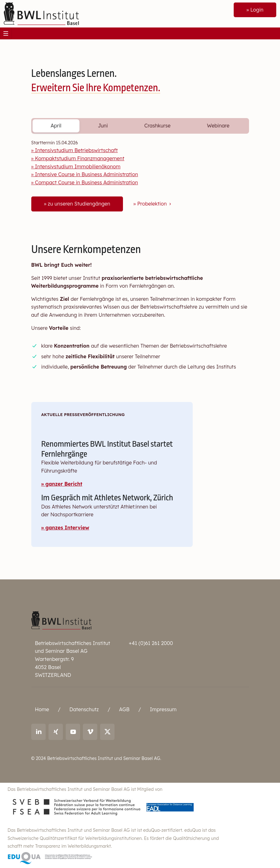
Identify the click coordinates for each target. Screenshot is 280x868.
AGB (124, 709)
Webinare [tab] (218, 126)
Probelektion (155, 204)
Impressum (163, 709)
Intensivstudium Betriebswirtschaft (76, 150)
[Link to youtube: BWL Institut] (73, 732)
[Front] (41, 13)
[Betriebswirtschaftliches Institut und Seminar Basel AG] (61, 620)
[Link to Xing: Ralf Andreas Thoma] (56, 732)
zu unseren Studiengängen (79, 204)
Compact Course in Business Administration (87, 182)
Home (42, 709)
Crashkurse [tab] (157, 126)
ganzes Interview (67, 528)
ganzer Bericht (64, 484)
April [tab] (56, 126)
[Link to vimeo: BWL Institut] (90, 732)
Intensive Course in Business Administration (87, 174)
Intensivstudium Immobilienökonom (78, 166)
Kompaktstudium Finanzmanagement (80, 158)
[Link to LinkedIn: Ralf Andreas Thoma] (39, 732)
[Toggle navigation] (6, 33)
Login (257, 10)
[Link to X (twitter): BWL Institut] (107, 732)
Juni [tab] (103, 126)
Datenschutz (84, 709)
